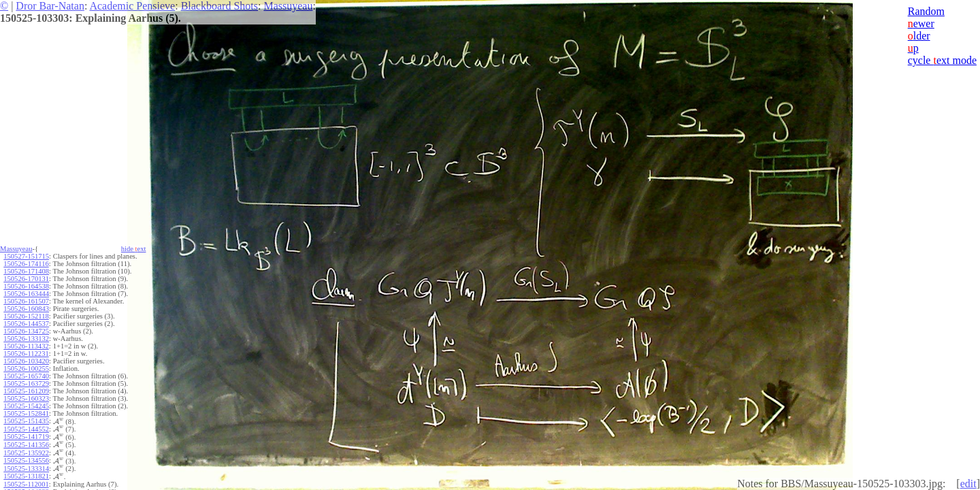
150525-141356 (26, 445)
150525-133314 (26, 469)
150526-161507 (26, 301)
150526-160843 (26, 309)
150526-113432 (26, 346)
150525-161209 (26, 391)
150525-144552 (26, 429)
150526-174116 (26, 264)
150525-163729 (26, 383)
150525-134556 (26, 460)
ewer (921, 23)
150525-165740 (26, 376)
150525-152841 (26, 413)
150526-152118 (26, 316)
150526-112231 (26, 354)
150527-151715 (26, 256)
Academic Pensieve (132, 6)
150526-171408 (26, 271)
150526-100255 (26, 369)
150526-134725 (26, 331)
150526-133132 (26, 339)
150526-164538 (26, 286)
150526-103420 (26, 361)
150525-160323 (26, 398)
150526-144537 (26, 324)
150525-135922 (26, 453)
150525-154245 (26, 406)
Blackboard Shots (219, 6)
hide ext (134, 249)
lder (919, 36)
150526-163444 (26, 294)
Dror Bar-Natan (50, 6)
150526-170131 (26, 279)
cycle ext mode (942, 60)
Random (926, 11)
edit (968, 484)
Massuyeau (288, 6)
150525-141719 (26, 437)
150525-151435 (26, 421)
